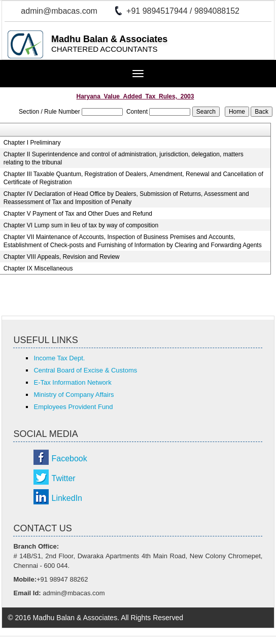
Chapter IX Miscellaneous (38, 268)
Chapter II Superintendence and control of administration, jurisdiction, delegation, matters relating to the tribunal (124, 158)
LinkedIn (67, 498)
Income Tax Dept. (59, 358)
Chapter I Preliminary (32, 143)
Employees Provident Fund (73, 407)
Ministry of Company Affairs (74, 395)
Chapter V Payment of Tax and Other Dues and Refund (78, 214)
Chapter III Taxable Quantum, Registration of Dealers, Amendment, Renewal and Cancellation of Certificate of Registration (133, 178)
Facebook (69, 459)
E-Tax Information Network (72, 382)
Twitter (63, 478)
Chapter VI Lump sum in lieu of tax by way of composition (81, 225)
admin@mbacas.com (59, 11)
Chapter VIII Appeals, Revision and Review (62, 257)
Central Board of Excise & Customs (85, 370)
